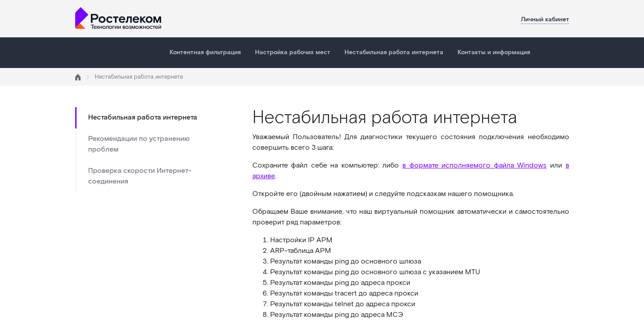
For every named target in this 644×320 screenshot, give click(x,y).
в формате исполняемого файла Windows (474, 166)
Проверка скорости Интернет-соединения (140, 176)
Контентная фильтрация (205, 52)
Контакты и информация (494, 52)
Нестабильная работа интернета (394, 52)
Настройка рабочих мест (293, 52)
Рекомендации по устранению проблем (139, 144)
